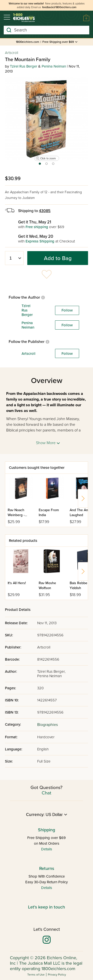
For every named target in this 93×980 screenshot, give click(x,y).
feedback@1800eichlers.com (59, 7)
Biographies (47, 725)
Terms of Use (36, 975)
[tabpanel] (46, 119)
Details (47, 849)
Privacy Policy (57, 975)
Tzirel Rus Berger (24, 66)
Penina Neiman (54, 66)
